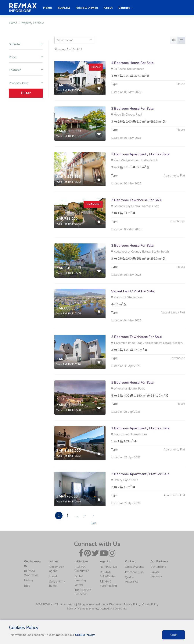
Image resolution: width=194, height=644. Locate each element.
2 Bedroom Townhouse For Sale (137, 213)
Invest (53, 576)
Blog (27, 586)
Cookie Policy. (85, 635)
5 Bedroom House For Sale (132, 396)
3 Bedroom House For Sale (132, 109)
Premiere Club (134, 572)
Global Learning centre (80, 580)
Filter (26, 93)
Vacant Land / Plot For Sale (133, 304)
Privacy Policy (132, 604)
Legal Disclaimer (112, 604)
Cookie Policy (150, 604)
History (29, 580)
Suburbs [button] (26, 44)
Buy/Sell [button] (64, 8)
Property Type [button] (26, 83)
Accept (174, 635)
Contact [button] (124, 8)
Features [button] (26, 70)
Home (13, 23)
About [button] (108, 8)
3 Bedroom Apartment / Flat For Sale (140, 167)
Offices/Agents (135, 567)
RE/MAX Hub (108, 567)
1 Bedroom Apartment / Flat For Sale (140, 441)
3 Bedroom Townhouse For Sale (137, 350)
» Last (94, 517)
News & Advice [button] (87, 8)
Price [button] (26, 57)
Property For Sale (32, 23)
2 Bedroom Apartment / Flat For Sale (140, 487)
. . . (76, 516)
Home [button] (48, 8)
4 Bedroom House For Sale (132, 63)
